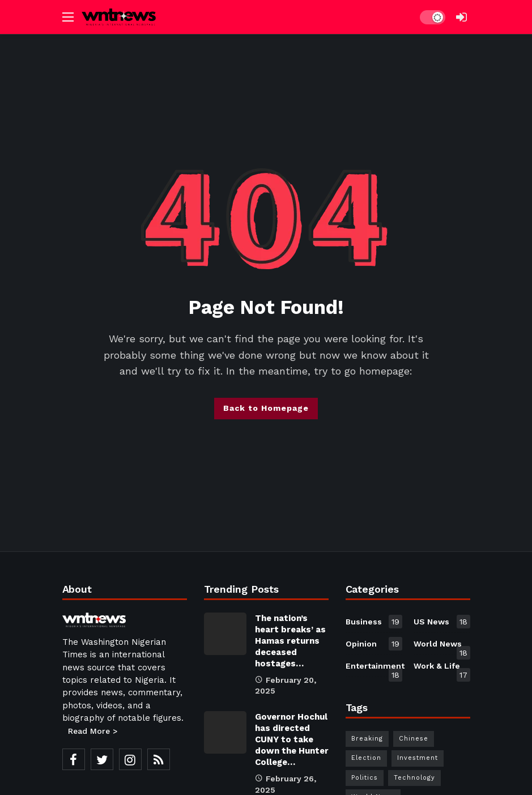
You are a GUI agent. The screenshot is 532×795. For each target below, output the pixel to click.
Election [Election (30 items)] (366, 758)
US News (442, 622)
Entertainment (374, 668)
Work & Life (442, 668)
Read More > (93, 731)
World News (442, 646)
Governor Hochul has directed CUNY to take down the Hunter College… (292, 739)
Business (374, 622)
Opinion (374, 644)
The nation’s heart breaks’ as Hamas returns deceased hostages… (290, 641)
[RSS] (159, 759)
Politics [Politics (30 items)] (365, 778)
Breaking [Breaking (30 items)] (367, 739)
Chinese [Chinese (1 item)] (414, 739)
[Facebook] (74, 759)
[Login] (462, 17)
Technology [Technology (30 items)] (414, 778)
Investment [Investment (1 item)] (418, 758)
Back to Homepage (266, 408)
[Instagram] (130, 759)
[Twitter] (102, 759)
